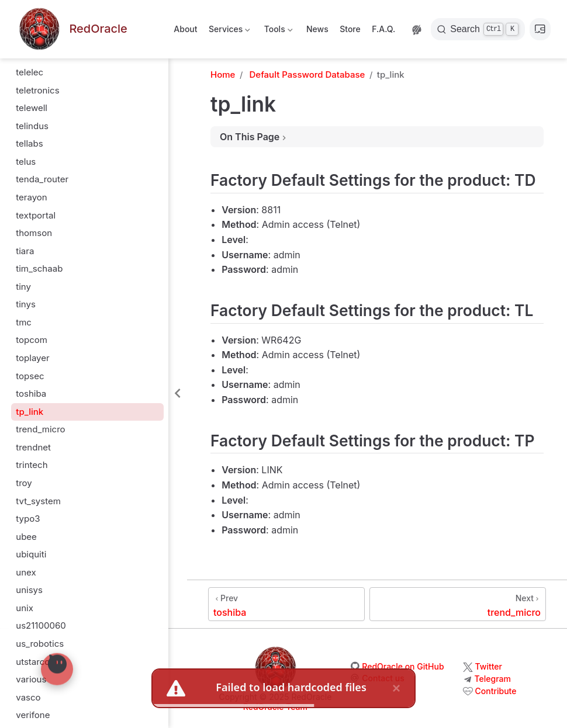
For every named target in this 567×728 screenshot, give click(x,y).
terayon (31, 197)
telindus (32, 126)
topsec (30, 376)
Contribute (496, 691)
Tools (277, 31)
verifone (33, 715)
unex (26, 572)
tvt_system (38, 501)
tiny (23, 287)
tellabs (29, 143)
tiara (25, 251)
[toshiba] (286, 604)
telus (26, 162)
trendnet (33, 447)
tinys (26, 304)
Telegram (493, 679)
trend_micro (40, 429)
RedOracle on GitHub (403, 666)
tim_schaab (39, 268)
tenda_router (42, 179)
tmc (24, 322)
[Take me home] (72, 30)
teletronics (37, 90)
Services (229, 31)
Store (350, 29)
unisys (29, 590)
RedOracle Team (275, 707)
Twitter (489, 666)
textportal (36, 215)
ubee (26, 537)
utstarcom (37, 662)
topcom (32, 340)
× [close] (396, 687)
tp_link (30, 412)
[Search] (478, 29)
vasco (28, 697)
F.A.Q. (383, 29)
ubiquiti (31, 554)
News (317, 29)
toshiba (31, 394)
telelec (30, 72)
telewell (32, 108)
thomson (34, 233)
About (185, 29)
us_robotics (40, 644)
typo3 (28, 519)
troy (24, 483)
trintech (32, 465)
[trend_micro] (458, 604)
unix (25, 608)
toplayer (32, 358)
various (31, 679)
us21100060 (41, 625)
